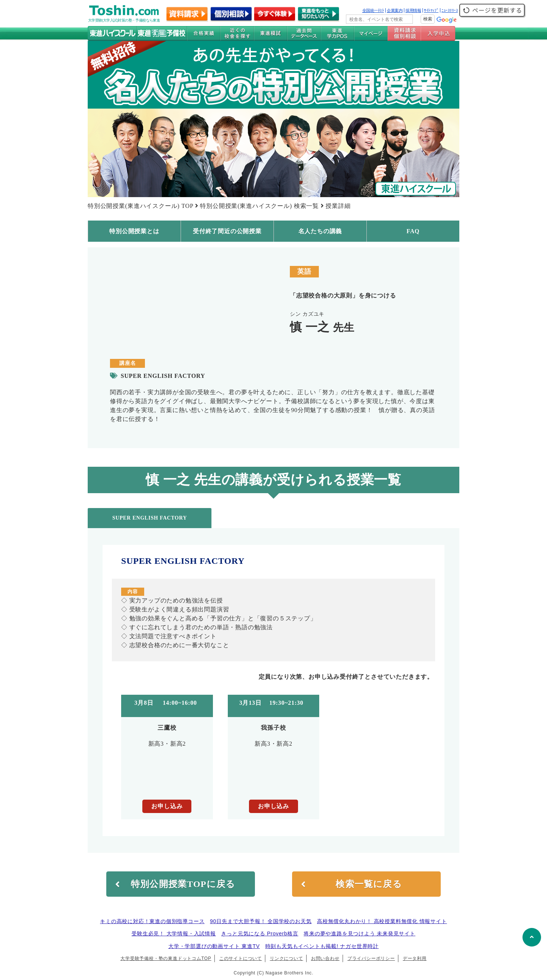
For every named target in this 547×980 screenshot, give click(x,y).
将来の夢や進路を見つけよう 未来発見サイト (360, 934)
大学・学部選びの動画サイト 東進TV (214, 946)
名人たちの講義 (320, 231)
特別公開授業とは (134, 231)
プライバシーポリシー (371, 958)
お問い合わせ (325, 958)
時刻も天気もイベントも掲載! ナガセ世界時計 (322, 946)
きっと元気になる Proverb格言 (260, 934)
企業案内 (395, 10)
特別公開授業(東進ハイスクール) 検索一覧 (259, 206)
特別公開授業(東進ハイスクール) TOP (140, 206)
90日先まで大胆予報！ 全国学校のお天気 (261, 921)
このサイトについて (241, 958)
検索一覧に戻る (352, 884)
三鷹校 (167, 728)
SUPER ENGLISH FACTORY (150, 518)
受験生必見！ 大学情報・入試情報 (174, 934)
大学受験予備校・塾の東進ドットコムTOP (166, 958)
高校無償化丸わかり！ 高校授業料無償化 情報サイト (382, 921)
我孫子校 (273, 728)
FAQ (413, 231)
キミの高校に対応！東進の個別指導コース (152, 921)
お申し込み (167, 806)
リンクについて (287, 958)
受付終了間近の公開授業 (227, 231)
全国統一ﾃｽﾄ (373, 10)
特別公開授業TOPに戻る (175, 884)
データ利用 (415, 958)
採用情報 (413, 10)
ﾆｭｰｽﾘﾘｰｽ (450, 10)
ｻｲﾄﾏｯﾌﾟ (431, 10)
